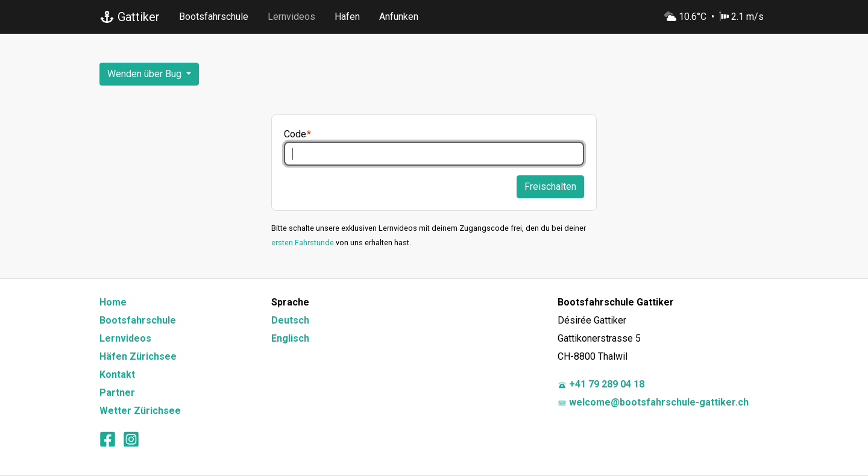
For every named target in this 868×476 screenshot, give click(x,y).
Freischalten (550, 186)
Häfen (347, 17)
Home (113, 302)
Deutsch (290, 320)
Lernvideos (291, 17)
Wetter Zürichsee (140, 411)
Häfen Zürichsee (138, 356)
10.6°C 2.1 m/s (714, 17)
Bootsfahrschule (214, 17)
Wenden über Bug (146, 74)
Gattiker (130, 17)
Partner (117, 393)
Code (295, 134)
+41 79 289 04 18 (601, 384)
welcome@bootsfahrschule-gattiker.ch (653, 402)
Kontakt (117, 374)
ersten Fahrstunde (303, 243)
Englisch (290, 338)
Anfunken (399, 17)
